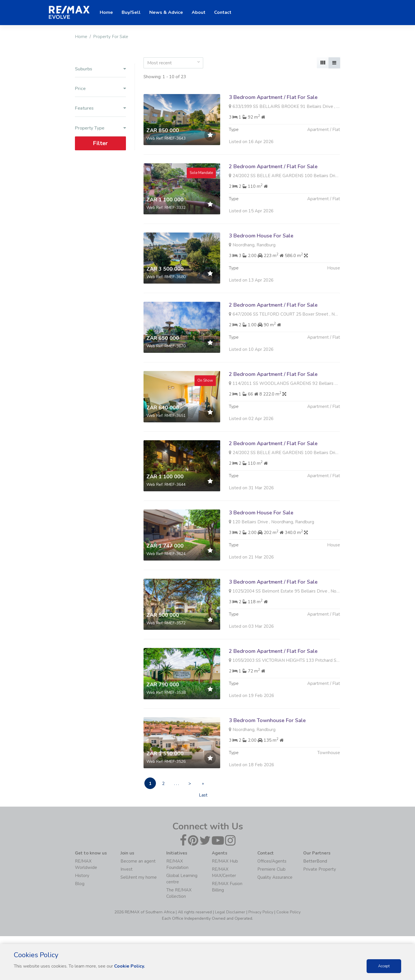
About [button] (199, 12)
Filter (100, 143)
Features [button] (100, 108)
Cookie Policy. (130, 966)
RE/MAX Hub (225, 861)
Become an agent (138, 861)
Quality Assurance (275, 877)
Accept (384, 966)
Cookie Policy (288, 912)
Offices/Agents (272, 861)
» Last (203, 785)
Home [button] (106, 12)
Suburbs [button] (100, 69)
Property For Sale (111, 37)
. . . (177, 784)
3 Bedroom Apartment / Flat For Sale (273, 97)
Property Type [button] (100, 128)
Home (81, 37)
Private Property (320, 869)
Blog (80, 884)
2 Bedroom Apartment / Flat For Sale (273, 166)
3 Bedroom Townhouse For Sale (267, 748)
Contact (223, 12)
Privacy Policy (261, 912)
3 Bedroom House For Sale (261, 264)
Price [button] (100, 89)
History (82, 876)
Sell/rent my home (139, 877)
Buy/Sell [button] (131, 12)
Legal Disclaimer (230, 912)
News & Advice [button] (166, 12)
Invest (127, 869)
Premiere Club (271, 869)
